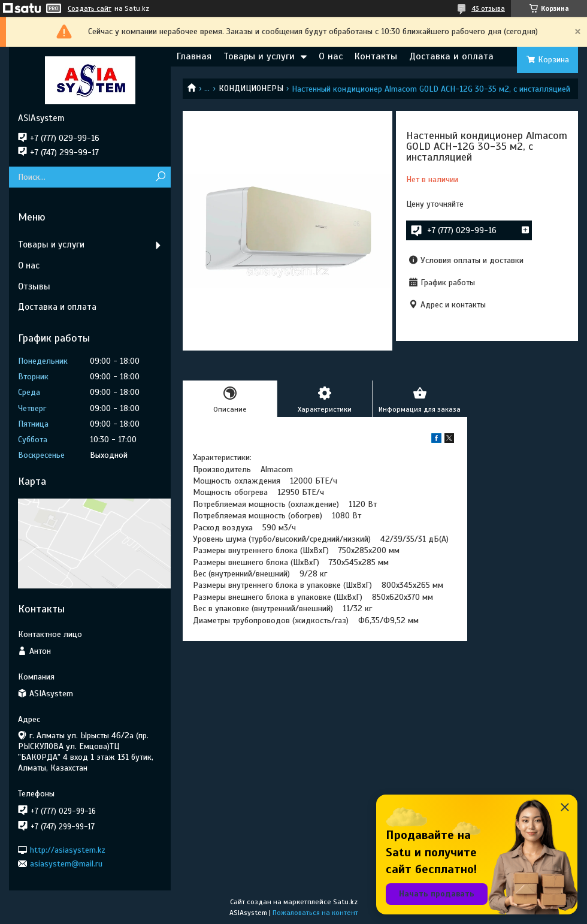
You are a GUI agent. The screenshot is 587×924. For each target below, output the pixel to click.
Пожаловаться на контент (315, 913)
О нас (331, 56)
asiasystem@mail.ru (66, 864)
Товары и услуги (259, 56)
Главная (194, 56)
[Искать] (160, 177)
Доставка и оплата (451, 56)
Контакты (376, 56)
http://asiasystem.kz (68, 849)
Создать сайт (90, 8)
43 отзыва (488, 8)
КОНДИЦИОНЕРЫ (251, 88)
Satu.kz (345, 902)
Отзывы (34, 286)
